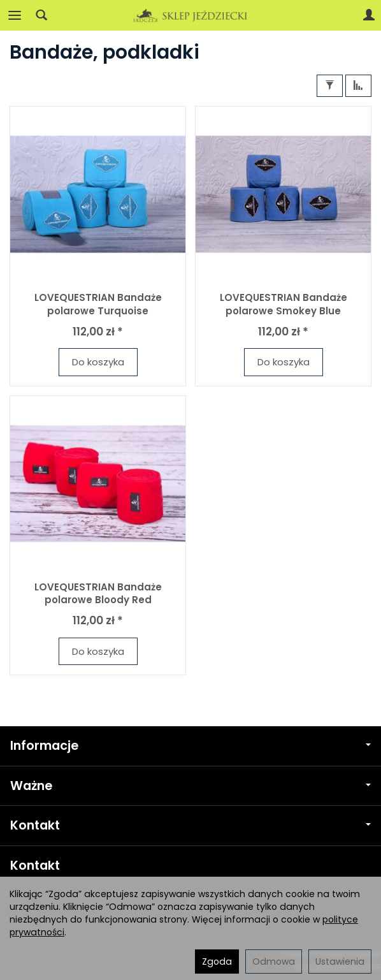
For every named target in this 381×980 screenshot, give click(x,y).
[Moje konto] (369, 15)
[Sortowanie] (358, 86)
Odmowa (274, 962)
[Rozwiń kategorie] (15, 15)
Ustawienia (340, 962)
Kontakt (190, 825)
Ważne (190, 786)
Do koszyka (98, 362)
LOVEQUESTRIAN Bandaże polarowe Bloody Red (98, 593)
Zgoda (217, 962)
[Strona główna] (190, 15)
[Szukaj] (41, 15)
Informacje (190, 746)
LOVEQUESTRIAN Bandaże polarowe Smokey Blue (284, 304)
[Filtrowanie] (330, 86)
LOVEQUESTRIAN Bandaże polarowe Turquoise (98, 304)
